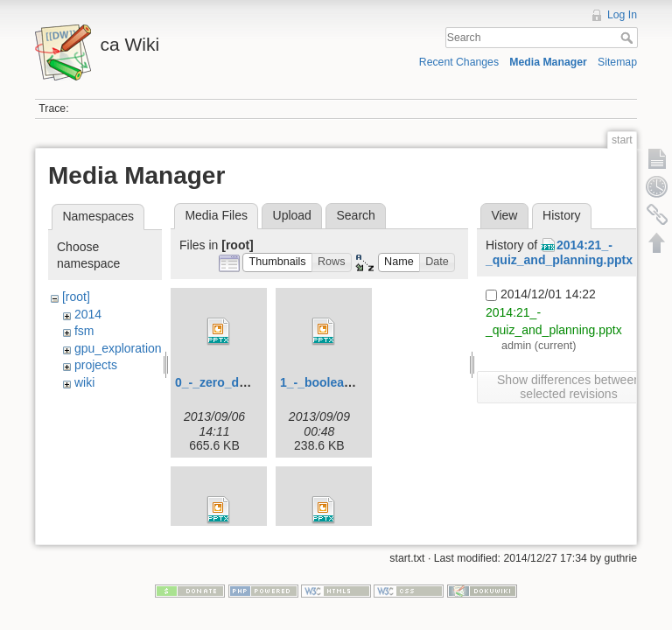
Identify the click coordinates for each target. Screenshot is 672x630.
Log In (622, 15)
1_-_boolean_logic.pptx (348, 382)
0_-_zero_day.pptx (228, 382)
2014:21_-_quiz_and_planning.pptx (559, 252)
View (504, 215)
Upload (292, 215)
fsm (84, 331)
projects (96, 365)
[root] (76, 297)
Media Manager (548, 62)
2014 (88, 314)
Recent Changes (459, 62)
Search (629, 38)
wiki (84, 382)
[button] (277, 263)
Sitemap (617, 62)
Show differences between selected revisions (569, 387)
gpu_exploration (118, 348)
